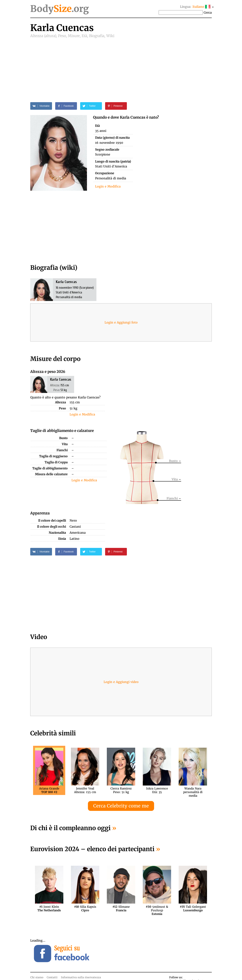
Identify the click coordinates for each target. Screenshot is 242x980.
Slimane (121, 908)
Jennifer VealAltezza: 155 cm (85, 790)
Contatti (52, 977)
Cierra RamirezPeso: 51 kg (121, 790)
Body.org (60, 9)
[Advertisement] (121, 67)
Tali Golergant (193, 908)
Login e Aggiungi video (121, 682)
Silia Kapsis (85, 908)
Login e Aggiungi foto (121, 322)
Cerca (208, 12)
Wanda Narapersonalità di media (193, 790)
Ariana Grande (49, 790)
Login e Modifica (108, 186)
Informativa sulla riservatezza (81, 977)
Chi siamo (37, 977)
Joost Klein (49, 908)
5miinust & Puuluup (157, 908)
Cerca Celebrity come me (121, 806)
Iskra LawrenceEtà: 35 (157, 790)
